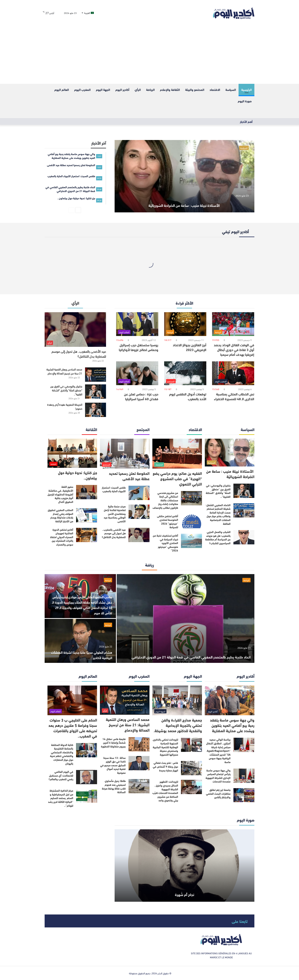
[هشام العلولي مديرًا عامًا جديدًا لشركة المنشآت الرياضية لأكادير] (80, 641)
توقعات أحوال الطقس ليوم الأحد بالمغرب (188, 396)
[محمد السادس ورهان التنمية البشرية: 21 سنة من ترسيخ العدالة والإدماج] (96, 375)
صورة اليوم (245, 101)
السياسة (231, 89)
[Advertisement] (149, 55)
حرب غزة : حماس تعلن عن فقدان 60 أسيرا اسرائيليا (141, 396)
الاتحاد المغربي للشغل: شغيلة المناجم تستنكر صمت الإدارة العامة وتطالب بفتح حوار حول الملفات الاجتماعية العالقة (218, 514)
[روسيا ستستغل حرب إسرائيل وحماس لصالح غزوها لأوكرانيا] (137, 324)
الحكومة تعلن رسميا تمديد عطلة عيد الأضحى (129, 476)
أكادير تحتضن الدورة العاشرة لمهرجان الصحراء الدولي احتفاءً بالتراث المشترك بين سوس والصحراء (62, 537)
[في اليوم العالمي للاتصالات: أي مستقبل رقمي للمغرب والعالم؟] (87, 777)
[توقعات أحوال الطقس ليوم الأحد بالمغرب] (185, 373)
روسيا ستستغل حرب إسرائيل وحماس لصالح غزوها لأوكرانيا (139, 347)
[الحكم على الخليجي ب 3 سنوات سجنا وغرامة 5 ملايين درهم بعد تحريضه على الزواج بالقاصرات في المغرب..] (72, 700)
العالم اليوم (62, 89)
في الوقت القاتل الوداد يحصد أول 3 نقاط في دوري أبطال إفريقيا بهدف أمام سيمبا (234, 350)
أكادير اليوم (122, 89)
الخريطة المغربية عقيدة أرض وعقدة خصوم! (65, 406)
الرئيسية (246, 89)
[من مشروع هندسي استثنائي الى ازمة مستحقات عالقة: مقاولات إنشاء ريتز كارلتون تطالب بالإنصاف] (191, 498)
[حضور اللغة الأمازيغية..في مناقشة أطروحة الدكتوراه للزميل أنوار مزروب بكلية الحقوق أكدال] (87, 492)
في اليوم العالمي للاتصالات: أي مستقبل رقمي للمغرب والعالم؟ (61, 775)
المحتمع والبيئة (195, 89)
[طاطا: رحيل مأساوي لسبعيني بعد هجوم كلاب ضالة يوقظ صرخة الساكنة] (139, 786)
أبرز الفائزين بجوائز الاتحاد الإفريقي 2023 (190, 347)
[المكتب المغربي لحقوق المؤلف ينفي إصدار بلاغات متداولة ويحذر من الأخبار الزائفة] (87, 515)
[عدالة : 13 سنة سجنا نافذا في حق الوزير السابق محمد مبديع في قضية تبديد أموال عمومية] (139, 763)
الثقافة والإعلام (170, 89)
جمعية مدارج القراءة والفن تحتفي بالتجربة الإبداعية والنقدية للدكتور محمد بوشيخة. (178, 725)
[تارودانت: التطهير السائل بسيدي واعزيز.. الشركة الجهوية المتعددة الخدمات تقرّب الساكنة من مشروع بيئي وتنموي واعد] (191, 787)
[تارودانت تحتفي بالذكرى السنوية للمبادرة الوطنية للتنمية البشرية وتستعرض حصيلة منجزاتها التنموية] (191, 745)
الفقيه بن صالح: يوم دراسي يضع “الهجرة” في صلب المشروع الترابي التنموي (177, 478)
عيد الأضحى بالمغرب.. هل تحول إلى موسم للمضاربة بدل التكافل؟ (79, 354)
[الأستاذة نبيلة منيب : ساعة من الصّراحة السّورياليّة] (184, 176)
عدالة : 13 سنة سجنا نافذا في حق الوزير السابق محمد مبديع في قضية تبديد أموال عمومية (113, 765)
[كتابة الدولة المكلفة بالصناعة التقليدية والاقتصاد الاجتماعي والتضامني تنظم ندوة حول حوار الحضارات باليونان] (87, 750)
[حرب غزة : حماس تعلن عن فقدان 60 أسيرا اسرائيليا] (137, 373)
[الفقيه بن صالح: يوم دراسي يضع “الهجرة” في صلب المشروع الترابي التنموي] (177, 454)
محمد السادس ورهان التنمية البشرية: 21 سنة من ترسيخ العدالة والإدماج (64, 371)
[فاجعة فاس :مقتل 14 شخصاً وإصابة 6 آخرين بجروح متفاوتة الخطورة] (139, 744)
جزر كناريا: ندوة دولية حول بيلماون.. (78, 475)
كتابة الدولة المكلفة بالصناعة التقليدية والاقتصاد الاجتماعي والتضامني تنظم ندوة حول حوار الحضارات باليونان (62, 754)
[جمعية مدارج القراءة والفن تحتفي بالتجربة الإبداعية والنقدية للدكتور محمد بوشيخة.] (177, 700)
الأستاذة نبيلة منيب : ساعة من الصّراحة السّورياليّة (184, 198)
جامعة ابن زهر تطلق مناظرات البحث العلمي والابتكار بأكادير (218, 793)
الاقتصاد (215, 89)
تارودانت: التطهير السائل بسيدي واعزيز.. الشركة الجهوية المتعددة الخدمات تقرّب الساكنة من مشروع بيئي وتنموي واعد (165, 791)
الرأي (138, 89)
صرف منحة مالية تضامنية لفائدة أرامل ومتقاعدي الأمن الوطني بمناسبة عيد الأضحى (115, 514)
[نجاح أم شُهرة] (184, 866)
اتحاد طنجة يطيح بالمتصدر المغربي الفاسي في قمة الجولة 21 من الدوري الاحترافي (189, 651)
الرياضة (150, 89)
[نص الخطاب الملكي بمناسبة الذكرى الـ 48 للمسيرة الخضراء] (233, 373)
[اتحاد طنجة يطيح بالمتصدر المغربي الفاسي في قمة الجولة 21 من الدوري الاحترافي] (186, 618)
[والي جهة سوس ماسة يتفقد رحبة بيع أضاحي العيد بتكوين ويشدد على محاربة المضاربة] (230, 700)
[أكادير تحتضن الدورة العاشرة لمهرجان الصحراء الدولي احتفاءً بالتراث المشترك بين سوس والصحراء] (87, 535)
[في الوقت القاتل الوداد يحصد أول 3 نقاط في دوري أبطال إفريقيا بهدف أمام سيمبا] (233, 324)
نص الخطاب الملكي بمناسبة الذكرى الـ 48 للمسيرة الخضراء (234, 396)
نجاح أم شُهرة (184, 893)
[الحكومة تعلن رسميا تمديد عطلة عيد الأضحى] (125, 454)
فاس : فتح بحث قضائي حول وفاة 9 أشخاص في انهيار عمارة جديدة (165, 766)
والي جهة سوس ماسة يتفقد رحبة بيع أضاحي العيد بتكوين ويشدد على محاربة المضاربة (232, 725)
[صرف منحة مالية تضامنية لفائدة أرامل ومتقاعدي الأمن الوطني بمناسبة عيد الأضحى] (139, 512)
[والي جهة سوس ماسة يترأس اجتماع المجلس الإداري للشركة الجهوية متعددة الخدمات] (244, 776)
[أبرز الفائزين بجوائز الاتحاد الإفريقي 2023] (185, 324)
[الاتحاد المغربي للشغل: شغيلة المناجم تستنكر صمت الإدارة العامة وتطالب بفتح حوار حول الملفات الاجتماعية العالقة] (244, 510)
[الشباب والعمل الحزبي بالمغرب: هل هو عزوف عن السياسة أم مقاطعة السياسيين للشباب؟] (244, 537)
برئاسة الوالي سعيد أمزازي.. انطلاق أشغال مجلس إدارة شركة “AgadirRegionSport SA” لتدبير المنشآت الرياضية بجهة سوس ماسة (218, 751)
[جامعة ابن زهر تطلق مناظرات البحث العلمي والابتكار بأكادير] (244, 795)
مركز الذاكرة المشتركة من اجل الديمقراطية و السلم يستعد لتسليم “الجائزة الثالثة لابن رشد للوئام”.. (61, 798)
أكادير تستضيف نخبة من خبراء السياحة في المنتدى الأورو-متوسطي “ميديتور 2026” (165, 543)
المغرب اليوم (82, 89)
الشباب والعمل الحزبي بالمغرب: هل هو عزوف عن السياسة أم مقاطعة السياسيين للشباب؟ (218, 537)
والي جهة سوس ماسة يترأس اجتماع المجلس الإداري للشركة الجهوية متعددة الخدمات (218, 776)
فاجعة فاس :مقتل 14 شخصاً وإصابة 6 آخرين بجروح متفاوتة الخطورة (113, 743)
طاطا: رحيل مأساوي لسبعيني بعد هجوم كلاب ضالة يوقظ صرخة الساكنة (114, 786)
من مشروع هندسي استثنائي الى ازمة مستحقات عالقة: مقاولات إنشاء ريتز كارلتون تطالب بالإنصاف (165, 500)
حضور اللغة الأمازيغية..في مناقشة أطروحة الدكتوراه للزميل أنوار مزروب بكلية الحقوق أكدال (60, 494)
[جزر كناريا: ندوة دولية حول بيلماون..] (72, 453)
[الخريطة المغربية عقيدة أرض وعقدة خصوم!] (96, 410)
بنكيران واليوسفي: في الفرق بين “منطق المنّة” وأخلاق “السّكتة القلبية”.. (66, 390)
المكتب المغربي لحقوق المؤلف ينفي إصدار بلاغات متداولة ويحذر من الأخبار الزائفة (60, 516)
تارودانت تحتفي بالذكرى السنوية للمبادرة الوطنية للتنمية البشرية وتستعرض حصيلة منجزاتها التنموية (165, 747)
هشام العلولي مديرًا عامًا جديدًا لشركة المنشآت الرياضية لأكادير (83, 655)
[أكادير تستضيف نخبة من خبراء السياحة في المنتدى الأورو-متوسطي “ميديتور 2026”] (191, 541)
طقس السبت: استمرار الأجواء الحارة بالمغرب (114, 489)
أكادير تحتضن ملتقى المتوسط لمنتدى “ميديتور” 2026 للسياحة (168, 522)
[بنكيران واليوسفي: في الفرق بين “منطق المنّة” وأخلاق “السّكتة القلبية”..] (96, 392)
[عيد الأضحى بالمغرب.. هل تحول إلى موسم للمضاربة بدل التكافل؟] (75, 329)
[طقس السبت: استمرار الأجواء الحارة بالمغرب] (139, 493)
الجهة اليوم (103, 89)
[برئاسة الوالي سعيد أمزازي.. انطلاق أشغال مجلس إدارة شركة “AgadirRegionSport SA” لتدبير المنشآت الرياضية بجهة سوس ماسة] (244, 745)
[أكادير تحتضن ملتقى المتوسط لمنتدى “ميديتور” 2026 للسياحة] (191, 521)
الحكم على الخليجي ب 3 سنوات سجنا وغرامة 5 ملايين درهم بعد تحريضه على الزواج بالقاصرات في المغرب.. (73, 728)
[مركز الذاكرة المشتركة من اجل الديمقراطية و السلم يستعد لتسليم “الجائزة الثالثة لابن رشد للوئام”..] (87, 796)
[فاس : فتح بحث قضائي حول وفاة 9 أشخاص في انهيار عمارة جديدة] (191, 768)
